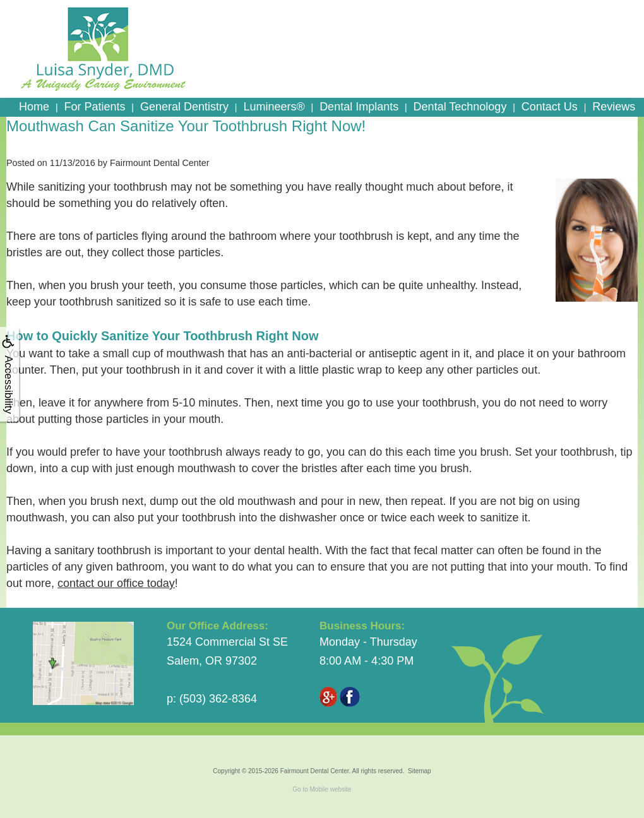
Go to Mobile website (322, 789)
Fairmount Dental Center (315, 771)
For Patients (94, 107)
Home (34, 107)
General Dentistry (184, 107)
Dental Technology (460, 107)
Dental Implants (359, 107)
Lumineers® (274, 107)
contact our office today (116, 583)
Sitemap (420, 771)
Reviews (614, 107)
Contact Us (550, 107)
